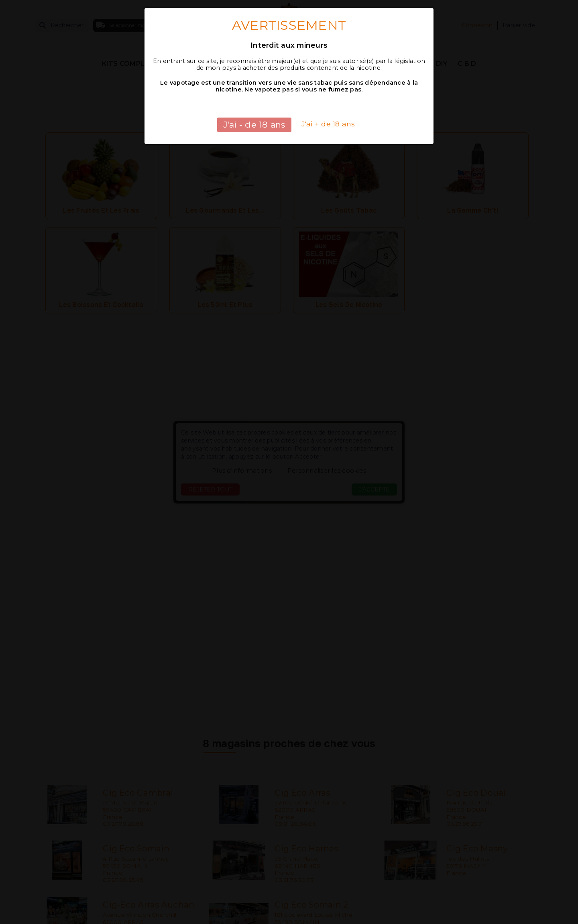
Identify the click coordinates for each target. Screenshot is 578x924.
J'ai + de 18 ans (328, 124)
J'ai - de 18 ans (254, 125)
